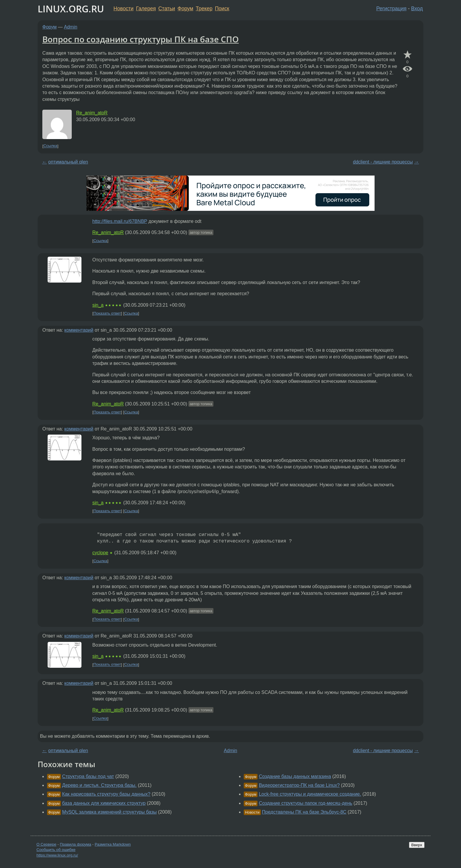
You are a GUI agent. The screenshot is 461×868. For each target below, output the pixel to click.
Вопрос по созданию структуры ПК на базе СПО (141, 39)
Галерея (146, 9)
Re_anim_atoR (92, 113)
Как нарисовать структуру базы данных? (106, 794)
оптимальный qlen (68, 162)
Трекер (204, 9)
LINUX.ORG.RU (71, 9)
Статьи (167, 9)
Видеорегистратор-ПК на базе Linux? (299, 785)
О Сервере (46, 844)
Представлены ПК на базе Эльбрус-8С (304, 812)
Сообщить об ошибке (56, 850)
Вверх (417, 845)
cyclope (100, 553)
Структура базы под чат (88, 776)
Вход (417, 9)
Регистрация (391, 9)
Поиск (222, 9)
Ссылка (50, 146)
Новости (123, 9)
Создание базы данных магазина (295, 776)
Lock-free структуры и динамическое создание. (310, 794)
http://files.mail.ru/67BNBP (120, 221)
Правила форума (76, 844)
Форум (185, 9)
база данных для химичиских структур (104, 803)
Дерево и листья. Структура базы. (99, 785)
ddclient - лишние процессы (383, 162)
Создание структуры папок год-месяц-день (305, 803)
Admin (71, 27)
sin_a (98, 305)
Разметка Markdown (113, 844)
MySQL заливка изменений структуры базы (109, 812)
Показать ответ (107, 313)
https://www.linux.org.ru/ (57, 855)
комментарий (79, 330)
